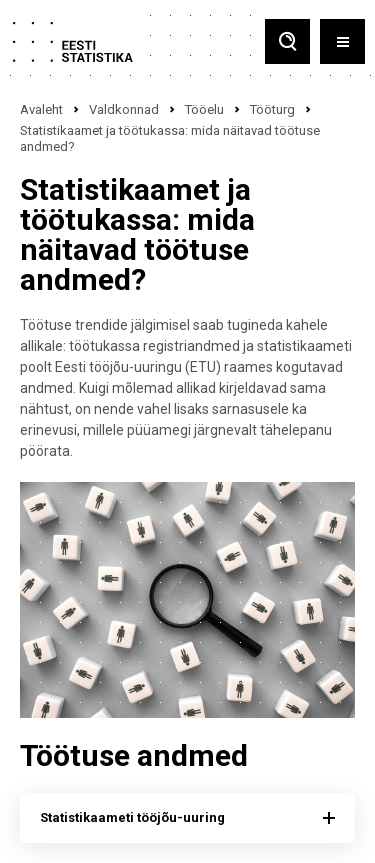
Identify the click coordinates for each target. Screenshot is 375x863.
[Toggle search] (287, 41)
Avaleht (41, 109)
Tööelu (204, 109)
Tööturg (272, 109)
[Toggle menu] (342, 41)
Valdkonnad (124, 109)
